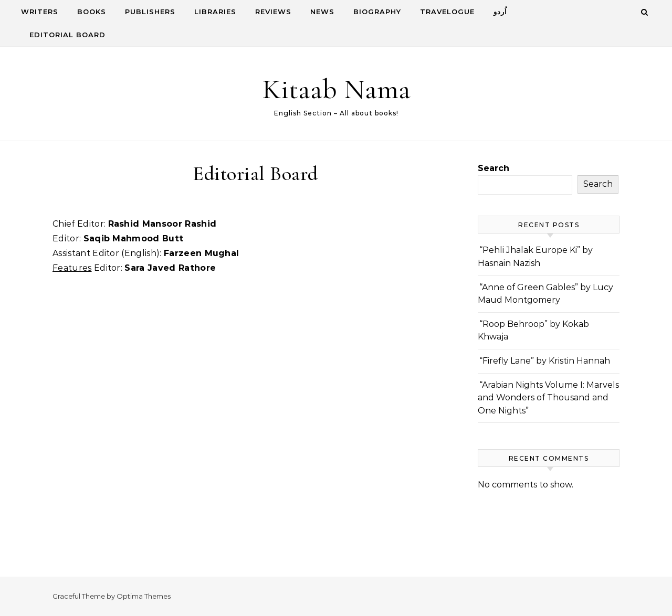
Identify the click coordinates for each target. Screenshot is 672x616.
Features (72, 268)
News (322, 12)
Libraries (215, 12)
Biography (377, 12)
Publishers (150, 12)
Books (92, 12)
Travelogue (447, 12)
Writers (40, 12)
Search (493, 168)
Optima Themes (144, 596)
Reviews (273, 12)
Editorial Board (67, 35)
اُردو (500, 12)
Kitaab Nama (336, 89)
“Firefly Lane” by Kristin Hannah (545, 361)
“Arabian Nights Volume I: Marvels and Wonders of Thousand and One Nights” (548, 398)
